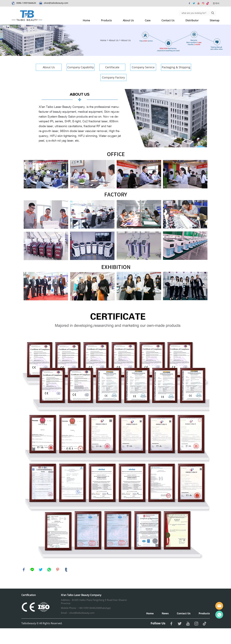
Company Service (143, 67)
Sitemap (215, 20)
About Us (128, 20)
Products (106, 20)
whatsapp (49, 570)
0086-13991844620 (26, 3)
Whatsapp (219, 615)
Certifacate (112, 67)
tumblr (66, 570)
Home (86, 20)
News (165, 613)
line (32, 570)
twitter (41, 570)
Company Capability (81, 67)
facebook (24, 570)
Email (219, 606)
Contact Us (168, 20)
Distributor (192, 20)
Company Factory (113, 77)
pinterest (58, 570)
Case (148, 20)
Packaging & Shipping (176, 67)
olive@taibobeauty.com (56, 3)
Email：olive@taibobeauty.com (78, 613)
